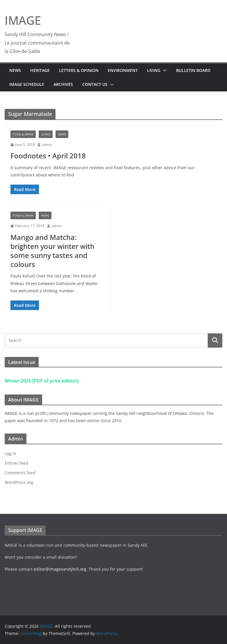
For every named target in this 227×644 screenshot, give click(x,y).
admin (47, 145)
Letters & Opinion (79, 70)
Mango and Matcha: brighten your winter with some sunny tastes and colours (52, 251)
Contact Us (95, 84)
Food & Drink (23, 134)
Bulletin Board (193, 70)
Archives (63, 84)
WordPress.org (19, 482)
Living (154, 70)
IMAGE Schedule (27, 84)
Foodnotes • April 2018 (48, 156)
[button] (164, 70)
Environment (123, 70)
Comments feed (20, 473)
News (15, 70)
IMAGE (23, 20)
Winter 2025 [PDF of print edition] (42, 381)
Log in (10, 453)
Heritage (40, 70)
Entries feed (16, 463)
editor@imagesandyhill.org (60, 569)
